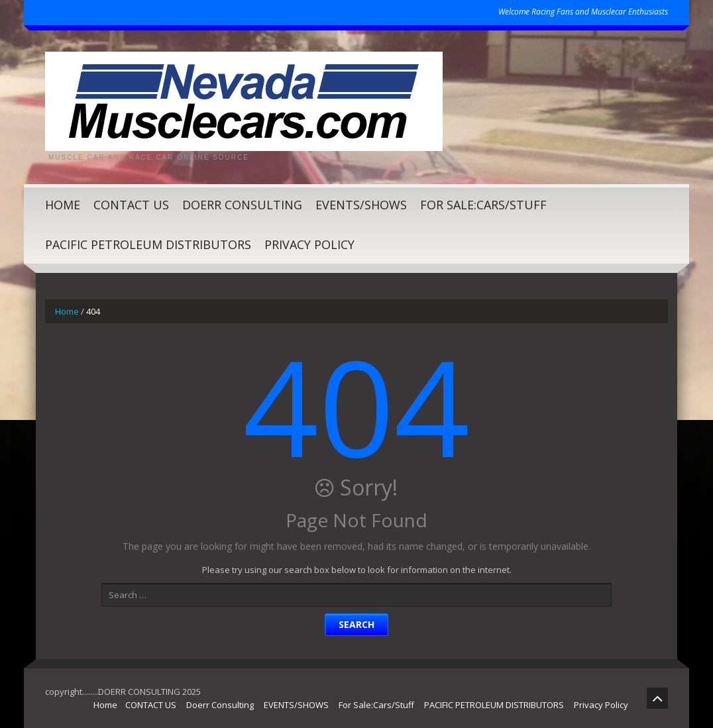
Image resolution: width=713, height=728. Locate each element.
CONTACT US (131, 205)
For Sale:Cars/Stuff (483, 205)
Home (63, 205)
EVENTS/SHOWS (361, 205)
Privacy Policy (309, 244)
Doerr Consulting (242, 205)
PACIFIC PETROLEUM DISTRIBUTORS (148, 244)
